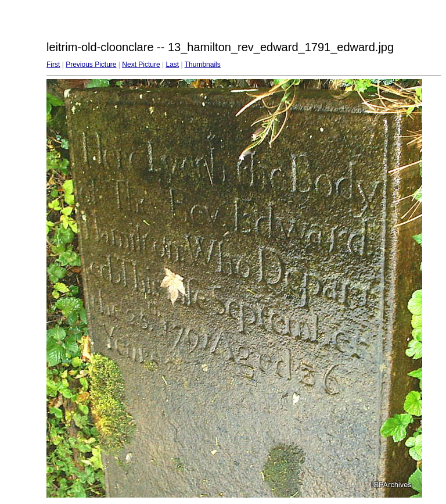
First (53, 65)
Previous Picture (91, 65)
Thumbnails (203, 65)
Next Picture (141, 65)
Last (172, 65)
